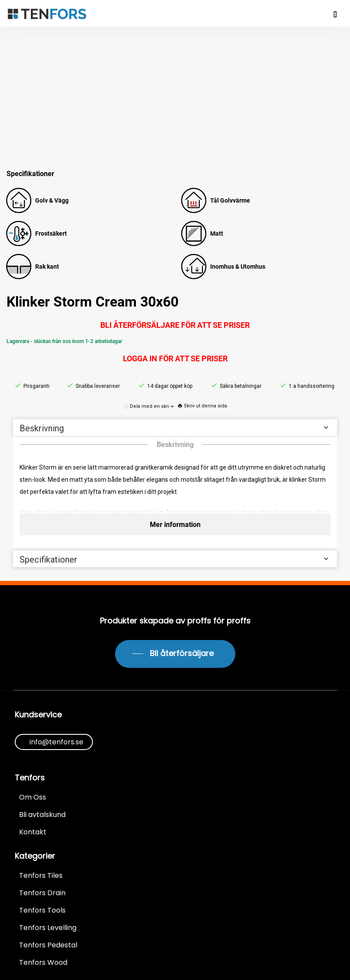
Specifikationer (175, 559)
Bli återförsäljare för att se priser (175, 325)
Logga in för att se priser (175, 358)
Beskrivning (175, 428)
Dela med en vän (149, 406)
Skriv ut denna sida (202, 406)
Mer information (175, 525)
